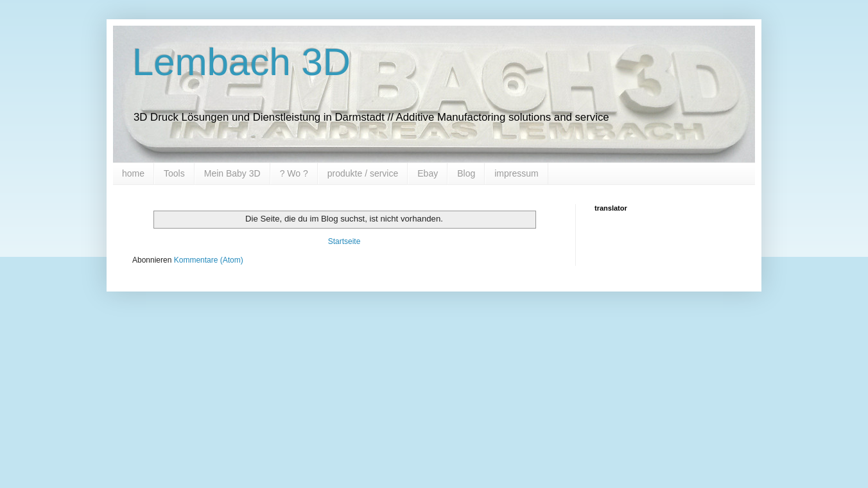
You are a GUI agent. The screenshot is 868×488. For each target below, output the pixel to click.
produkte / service (363, 173)
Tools (174, 173)
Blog (466, 173)
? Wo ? (294, 173)
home (133, 173)
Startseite (344, 241)
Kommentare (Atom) (209, 260)
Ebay (428, 173)
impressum (516, 173)
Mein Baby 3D (232, 173)
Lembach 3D (241, 62)
